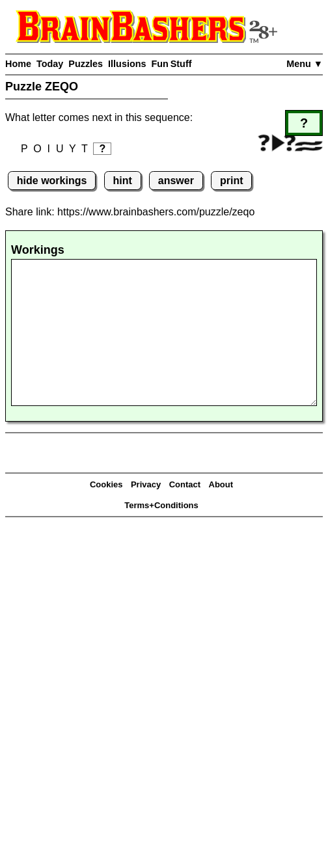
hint (122, 181)
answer (176, 181)
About (221, 484)
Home (18, 64)
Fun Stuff (171, 64)
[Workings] (164, 332)
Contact (185, 484)
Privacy (146, 484)
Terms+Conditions (161, 505)
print (232, 181)
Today (50, 64)
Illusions (127, 64)
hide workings (52, 181)
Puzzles (86, 64)
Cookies (106, 484)
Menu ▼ (305, 64)
